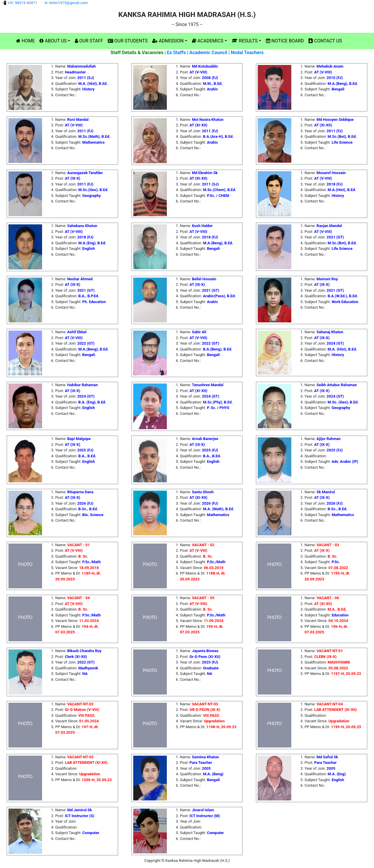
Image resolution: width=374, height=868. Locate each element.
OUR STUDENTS (128, 41)
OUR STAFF (89, 41)
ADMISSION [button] (168, 41)
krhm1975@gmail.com (69, 3)
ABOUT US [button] (53, 41)
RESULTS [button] (245, 41)
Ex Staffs (176, 53)
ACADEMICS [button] (208, 41)
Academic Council (208, 53)
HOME (25, 41)
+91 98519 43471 (22, 3)
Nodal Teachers (247, 53)
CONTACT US (325, 41)
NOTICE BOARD (285, 41)
